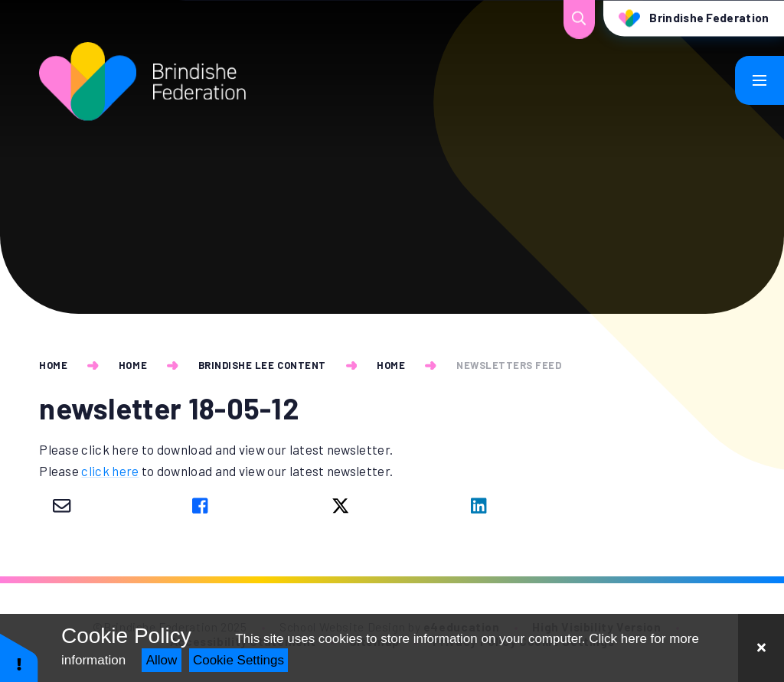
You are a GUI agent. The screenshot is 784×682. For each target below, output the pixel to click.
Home (53, 365)
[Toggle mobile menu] (759, 80)
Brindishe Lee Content (262, 365)
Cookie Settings (238, 660)
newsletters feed (509, 365)
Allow (162, 660)
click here (110, 471)
